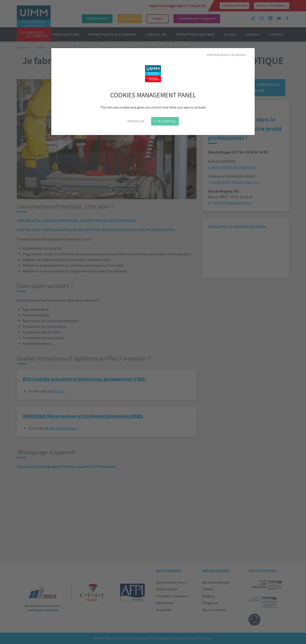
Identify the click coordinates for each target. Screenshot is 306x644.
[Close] (153, 322)
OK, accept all (165, 121)
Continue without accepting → (228, 55)
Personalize (136, 121)
